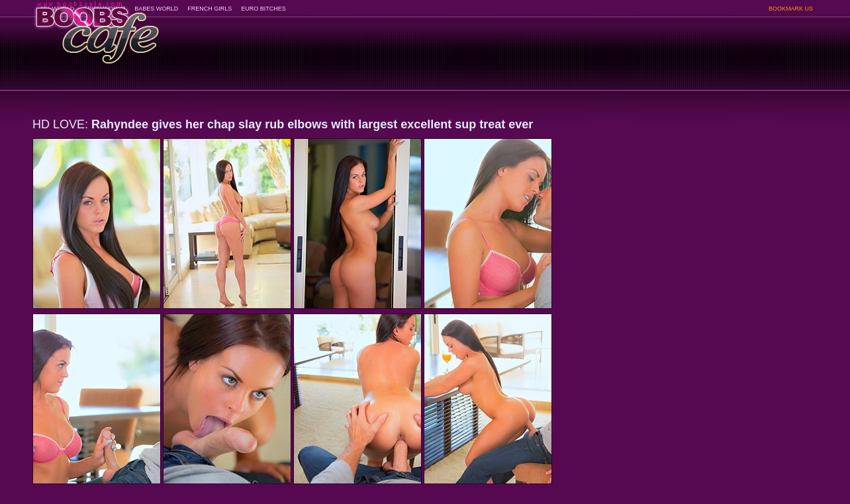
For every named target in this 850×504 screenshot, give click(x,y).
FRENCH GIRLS (210, 9)
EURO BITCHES (263, 9)
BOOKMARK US (791, 9)
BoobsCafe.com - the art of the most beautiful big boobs (96, 28)
